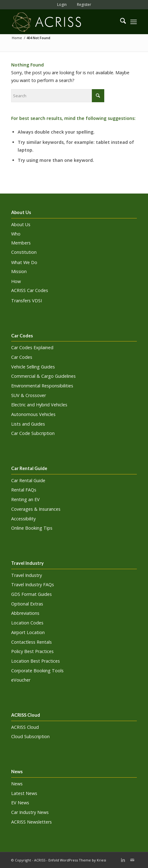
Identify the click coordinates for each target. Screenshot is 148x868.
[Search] (120, 22)
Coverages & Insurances (36, 509)
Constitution (24, 252)
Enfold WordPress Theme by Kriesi (77, 860)
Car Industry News (30, 812)
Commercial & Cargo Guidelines (43, 376)
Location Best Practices (36, 661)
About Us (21, 224)
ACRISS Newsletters (31, 822)
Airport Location (28, 632)
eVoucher (21, 680)
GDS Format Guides (31, 594)
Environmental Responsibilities (42, 386)
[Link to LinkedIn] (123, 860)
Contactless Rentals (31, 642)
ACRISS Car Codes (30, 290)
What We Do (24, 262)
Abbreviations (25, 613)
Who (16, 234)
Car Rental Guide (28, 480)
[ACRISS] (61, 22)
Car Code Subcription (33, 433)
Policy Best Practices (32, 651)
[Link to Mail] (132, 860)
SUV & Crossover (29, 395)
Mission (19, 271)
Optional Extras (27, 604)
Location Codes (27, 623)
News (17, 784)
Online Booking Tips (32, 528)
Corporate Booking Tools (37, 671)
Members (21, 243)
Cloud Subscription (30, 736)
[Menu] (134, 22)
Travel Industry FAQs (33, 585)
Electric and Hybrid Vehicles (39, 405)
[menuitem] (60, 5)
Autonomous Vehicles (33, 414)
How (16, 281)
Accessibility (23, 519)
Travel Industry (27, 575)
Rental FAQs (24, 490)
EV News (20, 803)
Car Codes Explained (32, 347)
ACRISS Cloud (25, 727)
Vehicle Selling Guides (33, 367)
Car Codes (22, 357)
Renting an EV (25, 499)
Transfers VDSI (27, 301)
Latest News (24, 793)
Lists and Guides (28, 424)
